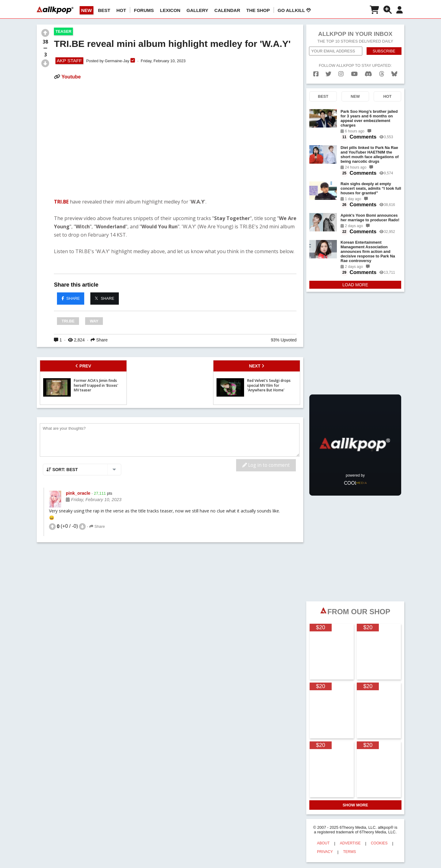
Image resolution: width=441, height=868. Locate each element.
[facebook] (316, 74)
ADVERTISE (350, 843)
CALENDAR (227, 10)
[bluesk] (394, 74)
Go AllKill (294, 10)
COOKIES (379, 843)
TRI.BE (61, 202)
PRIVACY (325, 852)
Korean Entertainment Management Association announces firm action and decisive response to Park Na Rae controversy (368, 251)
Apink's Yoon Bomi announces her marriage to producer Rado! (370, 218)
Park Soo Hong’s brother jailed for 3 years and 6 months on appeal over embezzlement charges (369, 118)
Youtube (71, 77)
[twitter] (328, 74)
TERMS (349, 852)
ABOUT (323, 843)
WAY (94, 321)
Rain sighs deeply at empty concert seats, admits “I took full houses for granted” (371, 188)
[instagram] (341, 74)
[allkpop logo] (55, 10)
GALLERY (197, 10)
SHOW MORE (355, 805)
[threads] (382, 74)
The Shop (258, 10)
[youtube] (354, 74)
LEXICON (170, 10)
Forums (144, 10)
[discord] (368, 74)
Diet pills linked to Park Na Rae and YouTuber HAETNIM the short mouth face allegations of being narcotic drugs (370, 154)
